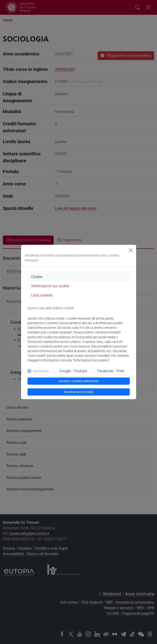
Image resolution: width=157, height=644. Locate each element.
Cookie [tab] (37, 277)
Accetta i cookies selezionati (78, 381)
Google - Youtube (73, 371)
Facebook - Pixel (111, 371)
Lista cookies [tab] (42, 295)
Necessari (41, 371)
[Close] (131, 250)
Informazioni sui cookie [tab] (50, 286)
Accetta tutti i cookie (79, 392)
